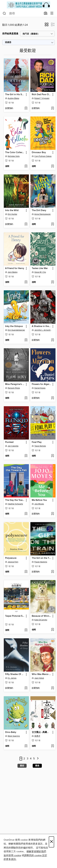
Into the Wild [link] (12, 210)
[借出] (46, 14)
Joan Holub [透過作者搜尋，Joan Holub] (39, 678)
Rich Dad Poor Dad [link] (41, 95)
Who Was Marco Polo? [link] (41, 674)
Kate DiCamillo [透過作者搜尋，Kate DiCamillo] (41, 620)
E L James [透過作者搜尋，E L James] (12, 678)
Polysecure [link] (11, 558)
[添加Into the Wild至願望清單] (26, 224)
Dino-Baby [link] (11, 732)
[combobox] (22, 13)
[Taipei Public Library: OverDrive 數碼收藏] (28, 5)
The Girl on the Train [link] (41, 558)
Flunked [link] (9, 442)
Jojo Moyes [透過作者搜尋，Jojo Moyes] (39, 504)
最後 (37, 766)
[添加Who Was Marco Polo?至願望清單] (53, 688)
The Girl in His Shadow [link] (15, 95)
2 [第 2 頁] (24, 759)
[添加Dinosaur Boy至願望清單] (53, 166)
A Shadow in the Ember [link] (41, 326)
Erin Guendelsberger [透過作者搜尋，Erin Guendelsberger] (16, 330)
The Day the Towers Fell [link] (15, 500)
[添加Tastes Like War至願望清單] (53, 282)
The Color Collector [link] (15, 153)
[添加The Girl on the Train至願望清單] (53, 572)
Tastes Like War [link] (40, 268)
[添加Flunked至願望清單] (26, 456)
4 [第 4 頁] (31, 759)
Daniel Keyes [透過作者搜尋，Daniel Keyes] (40, 388)
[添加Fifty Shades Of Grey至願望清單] (26, 688)
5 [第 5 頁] (34, 759)
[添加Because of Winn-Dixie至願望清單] (53, 630)
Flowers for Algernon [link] (41, 384)
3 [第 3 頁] (28, 759)
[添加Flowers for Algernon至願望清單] (53, 398)
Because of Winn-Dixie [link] (41, 616)
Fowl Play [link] (37, 442)
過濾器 (8, 42)
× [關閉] (51, 842)
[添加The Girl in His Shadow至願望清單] (26, 108)
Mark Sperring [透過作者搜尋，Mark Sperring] (14, 736)
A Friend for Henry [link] (15, 268)
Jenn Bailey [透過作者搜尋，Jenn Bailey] (13, 272)
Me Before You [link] (39, 500)
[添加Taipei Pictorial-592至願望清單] (26, 630)
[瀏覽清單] (52, 13)
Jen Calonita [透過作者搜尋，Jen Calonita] (13, 446)
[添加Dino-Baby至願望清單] (26, 746)
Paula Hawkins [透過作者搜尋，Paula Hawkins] (41, 562)
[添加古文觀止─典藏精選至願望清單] (53, 746)
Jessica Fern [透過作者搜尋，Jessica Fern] (13, 562)
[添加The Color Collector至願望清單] (26, 166)
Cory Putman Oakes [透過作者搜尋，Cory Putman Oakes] (43, 156)
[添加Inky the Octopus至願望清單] (26, 340)
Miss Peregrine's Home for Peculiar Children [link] (15, 384)
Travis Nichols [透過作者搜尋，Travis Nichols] (40, 446)
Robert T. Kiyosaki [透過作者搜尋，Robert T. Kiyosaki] (42, 98)
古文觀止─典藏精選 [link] (41, 732)
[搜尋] (4, 13)
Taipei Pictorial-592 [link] (15, 616)
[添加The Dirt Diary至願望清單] (53, 224)
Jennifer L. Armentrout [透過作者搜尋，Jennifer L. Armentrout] (43, 330)
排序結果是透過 (10, 34)
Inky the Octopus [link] (14, 326)
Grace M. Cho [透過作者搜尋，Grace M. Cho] (40, 272)
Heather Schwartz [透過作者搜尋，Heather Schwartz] (15, 504)
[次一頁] (38, 759)
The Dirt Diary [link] (39, 210)
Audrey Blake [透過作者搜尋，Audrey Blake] (13, 98)
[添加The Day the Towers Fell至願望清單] (26, 514)
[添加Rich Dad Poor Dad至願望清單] (53, 108)
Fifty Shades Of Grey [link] (15, 674)
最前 (22, 766)
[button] (47, 25)
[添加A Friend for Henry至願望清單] (26, 282)
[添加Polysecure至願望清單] (26, 572)
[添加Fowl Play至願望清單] (53, 456)
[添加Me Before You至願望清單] (53, 514)
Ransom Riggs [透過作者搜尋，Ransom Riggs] (14, 388)
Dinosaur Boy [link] (39, 153)
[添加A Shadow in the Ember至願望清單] (53, 340)
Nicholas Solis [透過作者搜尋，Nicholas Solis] (14, 156)
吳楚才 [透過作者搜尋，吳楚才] (37, 736)
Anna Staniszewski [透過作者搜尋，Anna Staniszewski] (42, 214)
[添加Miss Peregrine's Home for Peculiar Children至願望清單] (26, 398)
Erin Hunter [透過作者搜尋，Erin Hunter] (12, 214)
